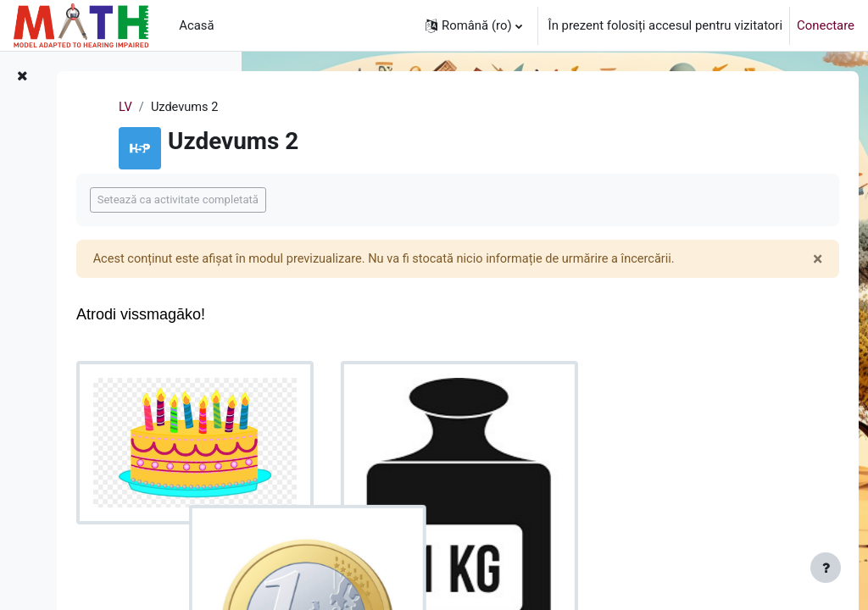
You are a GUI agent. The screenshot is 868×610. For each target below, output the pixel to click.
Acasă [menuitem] (196, 25)
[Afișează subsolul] (826, 568)
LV (281, 108)
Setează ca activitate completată (376, 200)
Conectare (826, 25)
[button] (474, 25)
